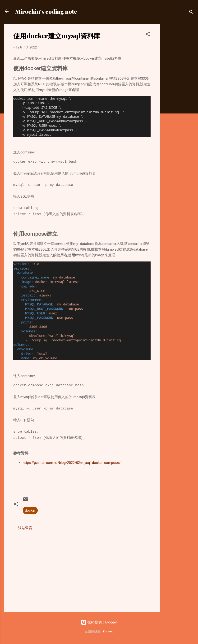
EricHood (108, 632)
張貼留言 (25, 528)
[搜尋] (191, 13)
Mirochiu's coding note (46, 11)
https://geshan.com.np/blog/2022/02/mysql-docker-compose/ (72, 463)
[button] (148, 35)
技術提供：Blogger (99, 622)
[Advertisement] (179, 95)
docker (30, 510)
